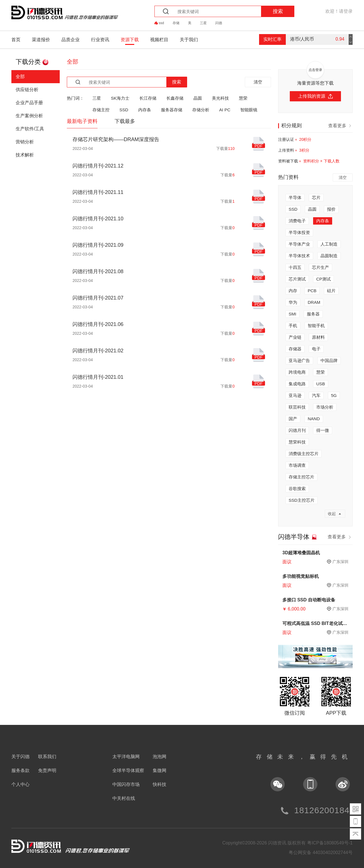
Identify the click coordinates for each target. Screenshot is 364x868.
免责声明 (47, 770)
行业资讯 (100, 40)
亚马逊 (295, 395)
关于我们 (189, 40)
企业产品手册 (29, 103)
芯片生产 (320, 267)
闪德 (219, 23)
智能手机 (316, 326)
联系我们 (47, 757)
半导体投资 (299, 232)
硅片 (331, 291)
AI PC (225, 110)
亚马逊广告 (299, 360)
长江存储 (148, 98)
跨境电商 (297, 372)
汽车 (316, 395)
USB (321, 384)
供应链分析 (27, 90)
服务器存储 (172, 110)
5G (334, 395)
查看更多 (340, 126)
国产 (293, 419)
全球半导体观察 (128, 770)
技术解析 (25, 155)
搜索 (278, 11)
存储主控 (101, 110)
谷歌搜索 (297, 489)
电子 (316, 349)
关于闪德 (20, 757)
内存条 (145, 110)
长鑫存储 (175, 98)
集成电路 (297, 384)
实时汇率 (272, 39)
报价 (331, 209)
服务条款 (20, 770)
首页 (16, 40)
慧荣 (243, 98)
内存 (293, 291)
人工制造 (329, 244)
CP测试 (323, 279)
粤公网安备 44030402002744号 (321, 853)
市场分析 (325, 407)
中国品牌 (329, 360)
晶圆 (198, 98)
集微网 (160, 770)
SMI (292, 314)
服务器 (313, 314)
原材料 (318, 337)
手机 (293, 326)
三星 (203, 23)
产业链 (295, 337)
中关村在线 (124, 798)
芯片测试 (297, 279)
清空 (258, 82)
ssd (161, 23)
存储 (176, 23)
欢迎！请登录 (339, 11)
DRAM (314, 302)
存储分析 (201, 110)
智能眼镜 (249, 110)
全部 (20, 77)
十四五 (295, 267)
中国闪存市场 (126, 784)
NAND (314, 419)
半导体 (295, 197)
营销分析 (25, 142)
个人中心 (20, 784)
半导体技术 (299, 256)
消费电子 (297, 221)
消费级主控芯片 (304, 454)
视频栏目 (159, 40)
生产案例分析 (29, 116)
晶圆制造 (329, 256)
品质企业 (71, 40)
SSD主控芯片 (302, 500)
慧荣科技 (297, 442)
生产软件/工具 (30, 129)
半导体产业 (299, 244)
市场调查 (297, 465)
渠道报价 (41, 40)
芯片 (316, 197)
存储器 (295, 349)
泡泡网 (160, 757)
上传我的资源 (315, 96)
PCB (312, 291)
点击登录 (315, 70)
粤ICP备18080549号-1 (330, 843)
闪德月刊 (297, 430)
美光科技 (220, 98)
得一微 (323, 430)
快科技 (160, 784)
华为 (293, 302)
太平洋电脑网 (126, 757)
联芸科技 (297, 407)
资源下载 (130, 40)
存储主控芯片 (301, 477)
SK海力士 (120, 98)
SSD (124, 110)
